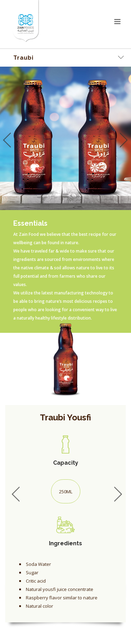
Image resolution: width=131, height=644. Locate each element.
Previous (6, 140)
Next (122, 140)
